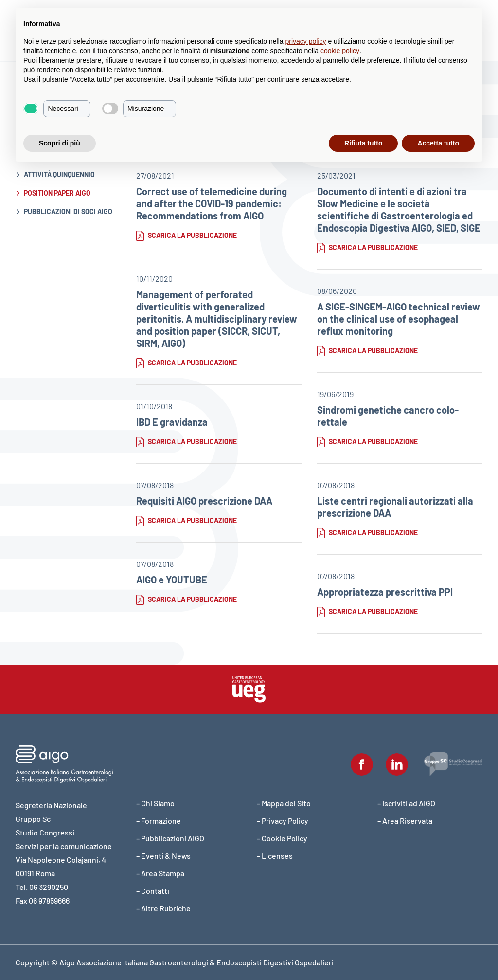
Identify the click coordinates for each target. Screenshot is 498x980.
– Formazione (159, 821)
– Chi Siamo (155, 803)
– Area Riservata (405, 821)
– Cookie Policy (282, 838)
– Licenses (275, 856)
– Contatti (153, 891)
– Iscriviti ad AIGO (406, 803)
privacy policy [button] (306, 41)
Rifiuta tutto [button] (364, 143)
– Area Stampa (160, 873)
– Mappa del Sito (284, 803)
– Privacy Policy (283, 821)
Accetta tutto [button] (438, 143)
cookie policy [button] (340, 51)
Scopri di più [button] (60, 143)
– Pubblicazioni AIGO (170, 838)
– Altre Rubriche (163, 908)
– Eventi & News (163, 856)
